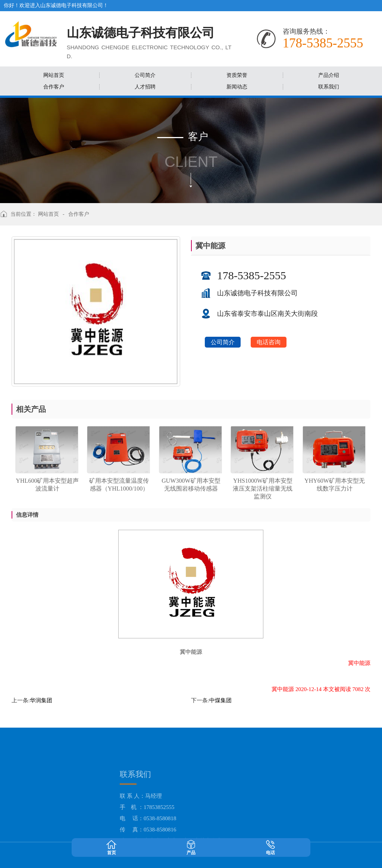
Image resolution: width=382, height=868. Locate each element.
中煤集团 (220, 700)
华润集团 (41, 700)
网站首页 (48, 214)
